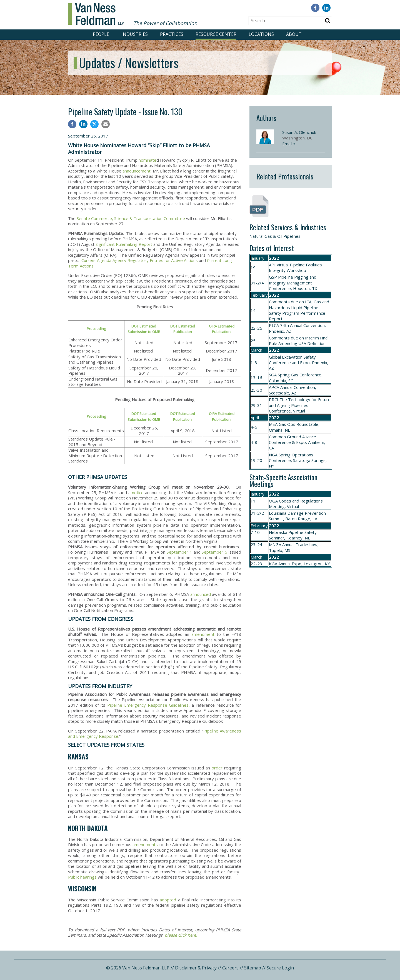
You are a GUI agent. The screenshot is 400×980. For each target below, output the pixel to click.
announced (201, 594)
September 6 (214, 552)
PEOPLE (101, 34)
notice (138, 492)
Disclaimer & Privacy (196, 968)
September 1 (179, 552)
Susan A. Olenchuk (299, 132)
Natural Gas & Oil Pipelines (275, 236)
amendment (203, 634)
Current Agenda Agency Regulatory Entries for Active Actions (140, 260)
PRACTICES (172, 34)
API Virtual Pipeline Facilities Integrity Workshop (295, 267)
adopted (168, 900)
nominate (147, 160)
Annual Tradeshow (300, 544)
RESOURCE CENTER (216, 34)
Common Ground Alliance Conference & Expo (292, 439)
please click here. (181, 935)
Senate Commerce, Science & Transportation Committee (131, 218)
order (217, 768)
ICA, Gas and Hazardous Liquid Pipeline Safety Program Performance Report (299, 310)
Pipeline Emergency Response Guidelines (148, 705)
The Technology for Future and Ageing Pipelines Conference (300, 405)
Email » (289, 144)
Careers (230, 968)
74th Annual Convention (302, 325)
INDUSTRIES (135, 34)
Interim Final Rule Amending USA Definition (299, 341)
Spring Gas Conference (300, 375)
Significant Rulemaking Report (124, 244)
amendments (145, 844)
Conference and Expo (289, 362)
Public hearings (82, 877)
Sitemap (253, 968)
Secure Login (280, 968)
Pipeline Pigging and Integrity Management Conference (293, 283)
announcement (137, 171)
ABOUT (294, 34)
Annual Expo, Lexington (300, 564)
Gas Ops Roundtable (298, 424)
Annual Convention (298, 387)
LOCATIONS (261, 34)
